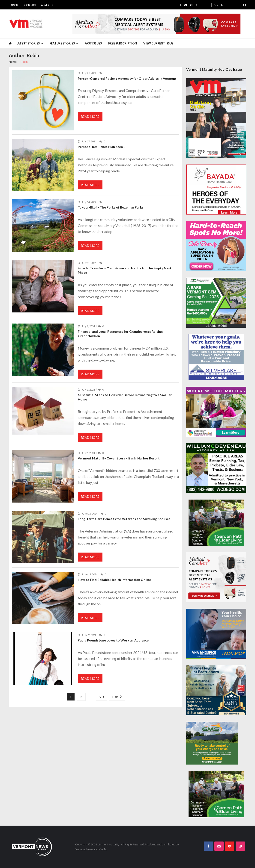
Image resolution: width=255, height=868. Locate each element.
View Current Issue (158, 43)
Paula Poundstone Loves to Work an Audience (113, 640)
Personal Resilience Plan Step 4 (102, 147)
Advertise (48, 5)
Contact (30, 5)
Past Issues (93, 43)
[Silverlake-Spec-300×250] (216, 357)
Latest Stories (28, 43)
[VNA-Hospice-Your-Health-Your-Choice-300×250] (216, 634)
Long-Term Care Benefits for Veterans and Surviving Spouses (124, 519)
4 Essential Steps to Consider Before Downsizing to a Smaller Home (125, 397)
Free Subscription (123, 43)
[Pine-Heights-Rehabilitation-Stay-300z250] (216, 690)
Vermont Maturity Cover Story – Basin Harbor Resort (119, 458)
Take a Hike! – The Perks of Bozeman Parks (111, 207)
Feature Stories (62, 43)
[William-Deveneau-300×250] (216, 468)
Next (115, 697)
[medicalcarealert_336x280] (216, 577)
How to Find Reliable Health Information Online (114, 580)
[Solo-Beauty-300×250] (216, 246)
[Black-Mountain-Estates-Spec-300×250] (216, 303)
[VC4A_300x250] (216, 412)
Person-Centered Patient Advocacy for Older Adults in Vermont (127, 78)
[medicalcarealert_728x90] (156, 24)
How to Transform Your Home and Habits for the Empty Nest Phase (125, 270)
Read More (90, 116)
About (15, 5)
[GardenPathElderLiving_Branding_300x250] (216, 523)
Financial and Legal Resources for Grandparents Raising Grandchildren (120, 334)
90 (102, 697)
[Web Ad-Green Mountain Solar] (212, 743)
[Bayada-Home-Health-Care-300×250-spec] (216, 190)
